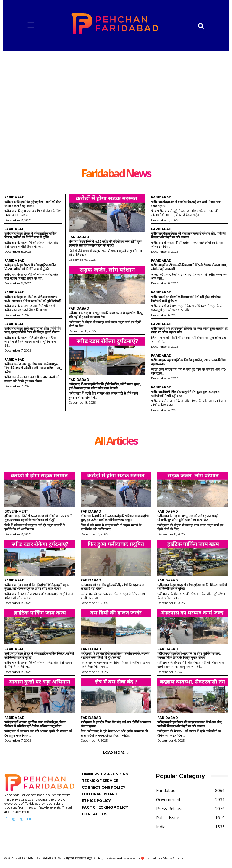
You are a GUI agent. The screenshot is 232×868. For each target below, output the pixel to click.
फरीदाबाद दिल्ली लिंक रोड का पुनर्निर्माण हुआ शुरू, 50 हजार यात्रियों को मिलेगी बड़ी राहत (185, 394)
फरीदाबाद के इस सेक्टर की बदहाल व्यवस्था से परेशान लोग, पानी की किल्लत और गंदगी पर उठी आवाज (188, 236)
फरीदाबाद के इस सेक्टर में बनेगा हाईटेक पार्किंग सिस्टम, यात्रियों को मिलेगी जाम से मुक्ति (30, 236)
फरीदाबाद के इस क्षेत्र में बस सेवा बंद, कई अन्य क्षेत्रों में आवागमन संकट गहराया (186, 204)
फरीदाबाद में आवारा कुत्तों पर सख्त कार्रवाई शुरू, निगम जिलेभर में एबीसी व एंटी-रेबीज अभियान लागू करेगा (33, 368)
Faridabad (14, 198)
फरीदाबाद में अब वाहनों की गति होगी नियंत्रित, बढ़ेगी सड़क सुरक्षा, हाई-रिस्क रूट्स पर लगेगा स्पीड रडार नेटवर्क (105, 386)
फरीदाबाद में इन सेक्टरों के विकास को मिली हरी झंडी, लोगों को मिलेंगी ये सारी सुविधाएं (186, 299)
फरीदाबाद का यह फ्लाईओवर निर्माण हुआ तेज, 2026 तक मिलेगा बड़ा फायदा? (188, 362)
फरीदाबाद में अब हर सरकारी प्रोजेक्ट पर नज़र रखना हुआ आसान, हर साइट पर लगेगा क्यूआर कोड (189, 331)
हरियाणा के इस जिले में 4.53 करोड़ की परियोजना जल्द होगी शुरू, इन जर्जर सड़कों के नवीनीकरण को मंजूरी (105, 243)
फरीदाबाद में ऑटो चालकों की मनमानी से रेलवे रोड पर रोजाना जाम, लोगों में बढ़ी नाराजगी (189, 267)
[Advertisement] (116, 123)
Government (16, 512)
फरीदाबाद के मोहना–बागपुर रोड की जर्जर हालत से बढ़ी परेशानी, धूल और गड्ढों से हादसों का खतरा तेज (106, 315)
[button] (201, 26)
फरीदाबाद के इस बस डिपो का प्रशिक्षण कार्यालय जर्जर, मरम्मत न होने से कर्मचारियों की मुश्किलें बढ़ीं (32, 299)
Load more (116, 752)
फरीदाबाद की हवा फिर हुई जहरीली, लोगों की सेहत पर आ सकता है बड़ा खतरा (33, 204)
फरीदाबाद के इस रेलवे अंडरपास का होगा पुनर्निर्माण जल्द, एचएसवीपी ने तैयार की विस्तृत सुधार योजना (32, 331)
